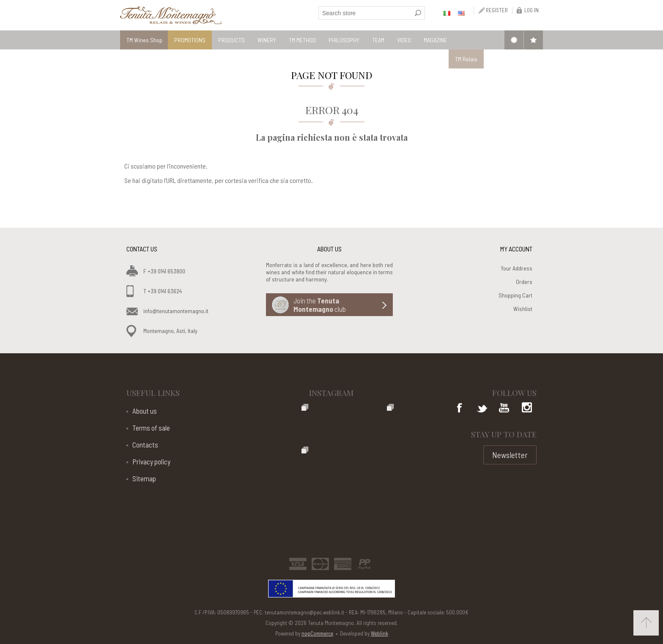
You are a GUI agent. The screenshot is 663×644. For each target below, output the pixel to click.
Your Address (516, 268)
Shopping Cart (515, 295)
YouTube (504, 409)
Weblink (379, 633)
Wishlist (523, 309)
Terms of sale (151, 428)
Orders (524, 282)
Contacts (145, 445)
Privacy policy (151, 461)
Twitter (482, 409)
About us (145, 411)
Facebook (460, 409)
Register (497, 10)
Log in (531, 10)
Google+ (526, 409)
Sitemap (144, 478)
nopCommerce (317, 633)
